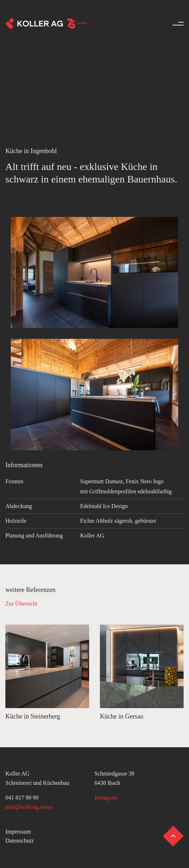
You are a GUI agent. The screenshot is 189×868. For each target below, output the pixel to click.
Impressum (18, 832)
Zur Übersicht (21, 604)
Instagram (106, 798)
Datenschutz (20, 841)
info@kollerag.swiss (29, 807)
